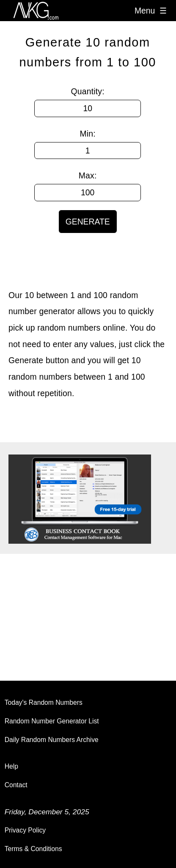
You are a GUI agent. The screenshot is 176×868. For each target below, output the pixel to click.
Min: (88, 134)
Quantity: (88, 91)
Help (11, 766)
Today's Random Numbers (44, 702)
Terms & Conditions (33, 849)
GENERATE (88, 222)
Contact (16, 785)
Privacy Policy (25, 830)
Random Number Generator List (52, 721)
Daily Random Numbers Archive (52, 740)
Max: (88, 175)
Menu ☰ (151, 11)
